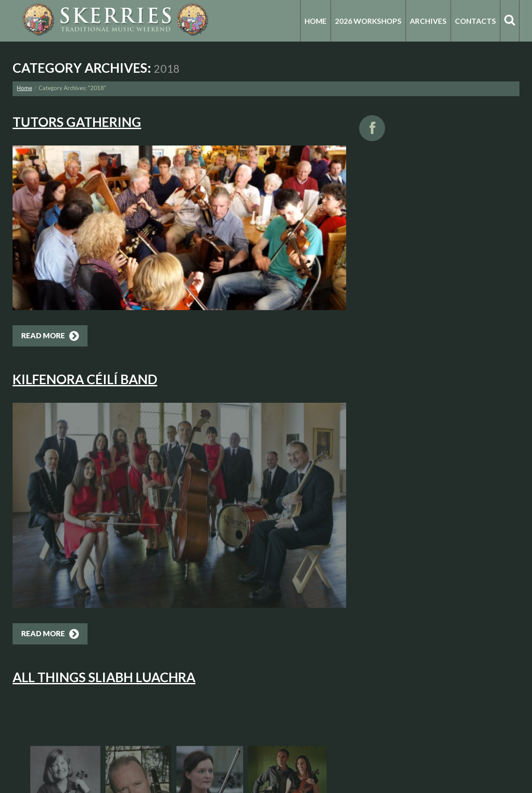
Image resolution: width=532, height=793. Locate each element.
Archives (428, 21)
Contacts (475, 21)
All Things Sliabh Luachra (104, 677)
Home (316, 21)
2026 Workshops (368, 21)
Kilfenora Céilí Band (85, 379)
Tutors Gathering (77, 122)
